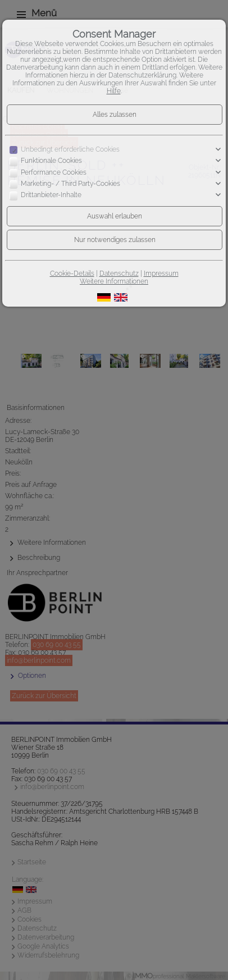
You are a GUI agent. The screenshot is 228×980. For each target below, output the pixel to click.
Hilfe (114, 91)
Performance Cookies (54, 172)
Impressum (161, 274)
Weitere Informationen (114, 281)
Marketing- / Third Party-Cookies (70, 184)
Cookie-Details (72, 274)
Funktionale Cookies (51, 161)
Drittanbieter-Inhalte (51, 195)
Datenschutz (119, 274)
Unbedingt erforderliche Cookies (70, 149)
